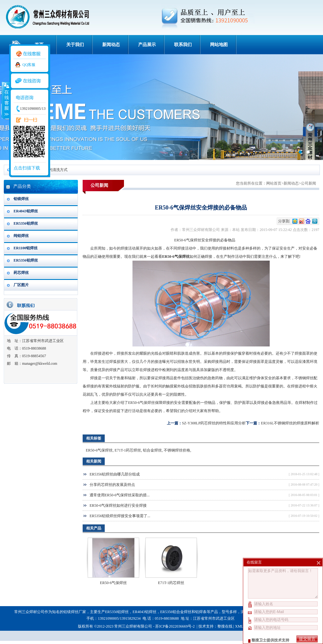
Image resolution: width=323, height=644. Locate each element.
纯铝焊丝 (21, 236)
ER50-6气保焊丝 (99, 450)
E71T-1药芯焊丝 (128, 450)
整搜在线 (225, 626)
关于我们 (75, 45)
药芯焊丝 (21, 273)
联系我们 (183, 45)
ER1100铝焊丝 (26, 248)
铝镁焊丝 (21, 199)
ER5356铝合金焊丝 (176, 612)
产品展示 (147, 45)
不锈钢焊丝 (304, 378)
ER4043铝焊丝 (26, 211)
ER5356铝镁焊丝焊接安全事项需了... (120, 516)
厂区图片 (21, 285)
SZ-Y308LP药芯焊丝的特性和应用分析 (214, 423)
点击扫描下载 (27, 168)
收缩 (5, 100)
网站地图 (219, 45)
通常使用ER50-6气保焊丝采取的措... (120, 495)
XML (239, 626)
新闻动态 (111, 45)
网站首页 (274, 183)
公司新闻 (308, 183)
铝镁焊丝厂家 (75, 612)
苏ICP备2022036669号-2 (175, 626)
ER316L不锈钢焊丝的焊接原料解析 (290, 423)
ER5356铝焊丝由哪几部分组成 (115, 474)
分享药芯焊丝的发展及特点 (112, 485)
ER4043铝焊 (142, 612)
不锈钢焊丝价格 (177, 450)
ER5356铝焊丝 (26, 223)
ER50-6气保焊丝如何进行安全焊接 (118, 505)
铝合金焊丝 (152, 450)
